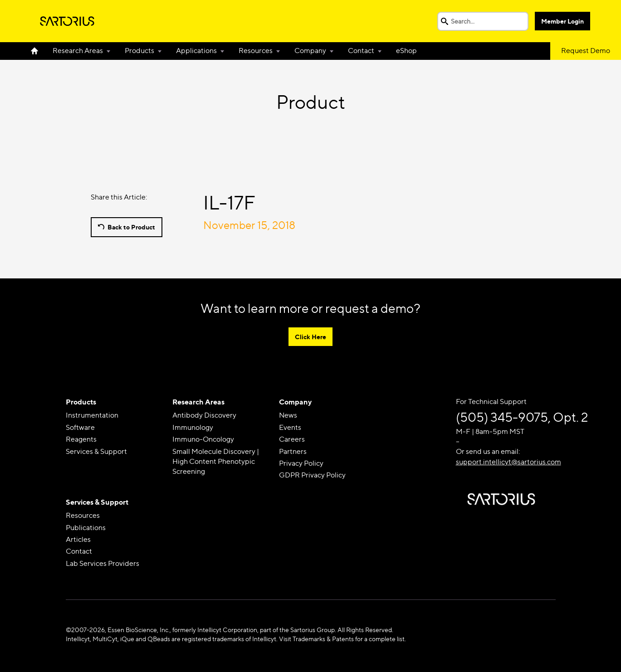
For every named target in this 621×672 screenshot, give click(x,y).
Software (80, 427)
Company (310, 51)
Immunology (193, 427)
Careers (292, 439)
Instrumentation (92, 415)
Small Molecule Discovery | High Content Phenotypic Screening (216, 462)
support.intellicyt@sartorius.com (509, 462)
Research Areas (78, 51)
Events (290, 427)
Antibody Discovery (204, 415)
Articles (78, 539)
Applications (196, 51)
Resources (256, 51)
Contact (361, 51)
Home (38, 51)
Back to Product (131, 227)
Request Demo (586, 51)
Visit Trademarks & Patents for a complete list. (342, 639)
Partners (293, 451)
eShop (406, 51)
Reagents (81, 439)
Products (139, 51)
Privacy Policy (301, 463)
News (288, 415)
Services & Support (96, 451)
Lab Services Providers (103, 563)
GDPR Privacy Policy (312, 475)
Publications (86, 528)
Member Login (562, 21)
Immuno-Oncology (203, 439)
